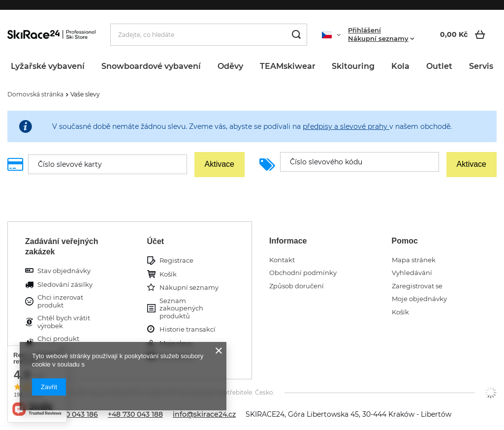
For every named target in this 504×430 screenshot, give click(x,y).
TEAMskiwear (288, 66)
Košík (168, 274)
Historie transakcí (188, 329)
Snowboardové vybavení (151, 66)
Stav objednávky (64, 271)
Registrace (176, 261)
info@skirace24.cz (204, 414)
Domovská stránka (35, 94)
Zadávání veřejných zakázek (62, 246)
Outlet (439, 66)
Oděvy (230, 66)
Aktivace (220, 164)
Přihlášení (364, 30)
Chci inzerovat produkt (60, 301)
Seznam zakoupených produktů (181, 308)
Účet (156, 241)
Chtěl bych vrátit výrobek (64, 322)
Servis (481, 66)
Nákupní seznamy (378, 38)
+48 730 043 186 (70, 414)
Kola (400, 66)
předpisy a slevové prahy (346, 126)
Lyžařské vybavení (48, 66)
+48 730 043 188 (135, 414)
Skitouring (353, 66)
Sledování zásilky (65, 285)
